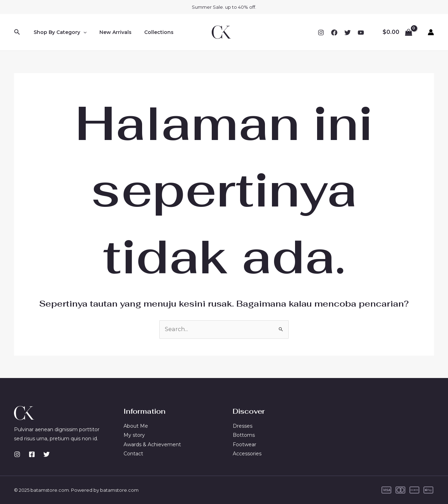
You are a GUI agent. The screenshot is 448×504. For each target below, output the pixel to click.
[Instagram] (321, 33)
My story (134, 435)
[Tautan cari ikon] (17, 32)
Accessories (247, 454)
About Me (136, 426)
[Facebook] (334, 33)
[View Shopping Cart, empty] (397, 32)
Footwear (244, 444)
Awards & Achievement (152, 444)
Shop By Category (59, 32)
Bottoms (244, 435)
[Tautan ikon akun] (431, 32)
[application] (82, 32)
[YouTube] (361, 33)
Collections (152, 32)
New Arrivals (111, 32)
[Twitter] (348, 33)
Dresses (243, 426)
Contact (133, 454)
